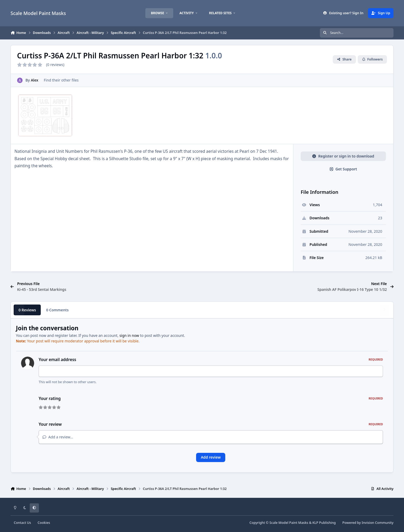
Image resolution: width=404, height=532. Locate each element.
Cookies (44, 523)
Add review (211, 457)
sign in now (129, 335)
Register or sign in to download (343, 156)
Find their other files (61, 80)
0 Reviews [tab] (27, 310)
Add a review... (58, 437)
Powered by (368, 523)
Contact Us (22, 523)
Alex (34, 80)
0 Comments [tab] (57, 310)
